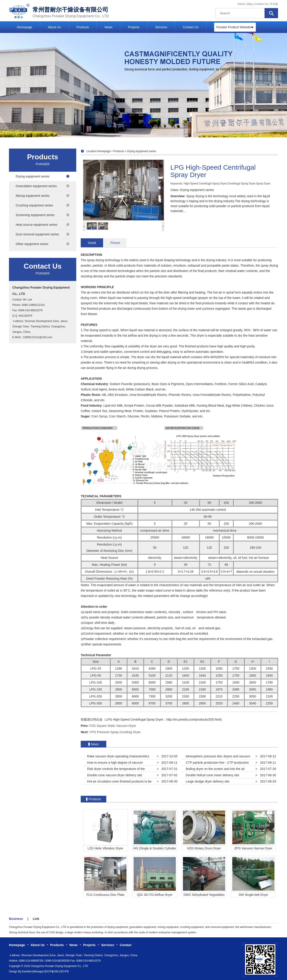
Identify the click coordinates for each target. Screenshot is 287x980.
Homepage (25, 27)
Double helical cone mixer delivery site (212, 775)
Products (83, 27)
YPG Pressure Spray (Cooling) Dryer (115, 732)
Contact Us (261, 4)
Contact (126, 945)
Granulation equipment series (43, 186)
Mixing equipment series (43, 196)
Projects (134, 27)
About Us (54, 27)
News (108, 27)
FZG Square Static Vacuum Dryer (113, 726)
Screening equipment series (43, 215)
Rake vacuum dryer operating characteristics (117, 756)
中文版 (274, 4)
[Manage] (38, 971)
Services (161, 27)
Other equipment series (43, 244)
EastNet (27, 971)
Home (241, 4)
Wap (250, 4)
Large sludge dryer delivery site (207, 781)
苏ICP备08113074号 (56, 971)
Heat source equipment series (43, 225)
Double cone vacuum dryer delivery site (114, 775)
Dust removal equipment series (43, 234)
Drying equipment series (43, 176)
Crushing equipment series (43, 205)
